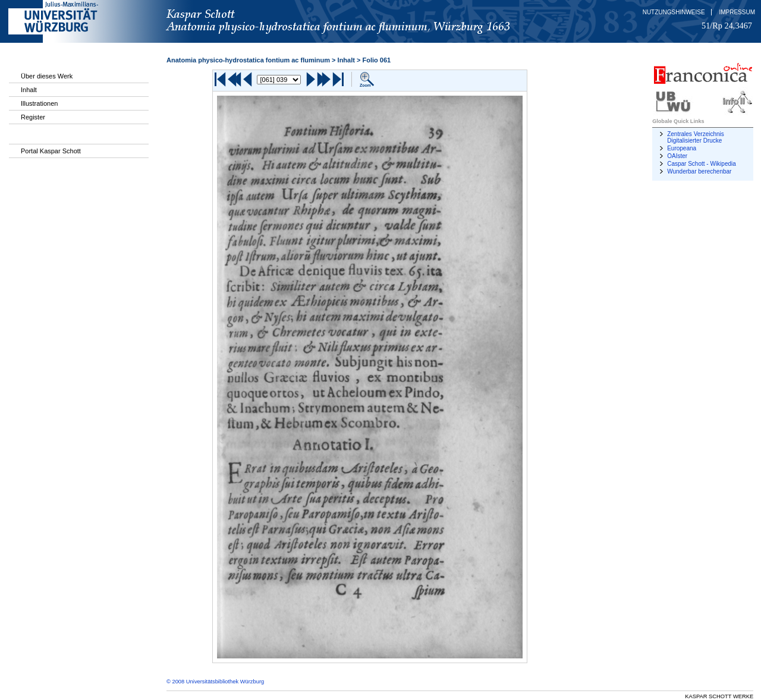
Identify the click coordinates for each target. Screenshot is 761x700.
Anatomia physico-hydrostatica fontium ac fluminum (248, 60)
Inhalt (29, 90)
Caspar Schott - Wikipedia (702, 164)
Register (33, 117)
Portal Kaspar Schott (51, 151)
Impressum (737, 12)
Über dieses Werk (47, 76)
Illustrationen (39, 103)
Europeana (682, 148)
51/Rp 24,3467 (727, 26)
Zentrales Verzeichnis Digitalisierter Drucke (696, 137)
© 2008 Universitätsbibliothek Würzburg (215, 682)
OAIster (677, 156)
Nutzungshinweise (674, 12)
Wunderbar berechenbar (699, 171)
